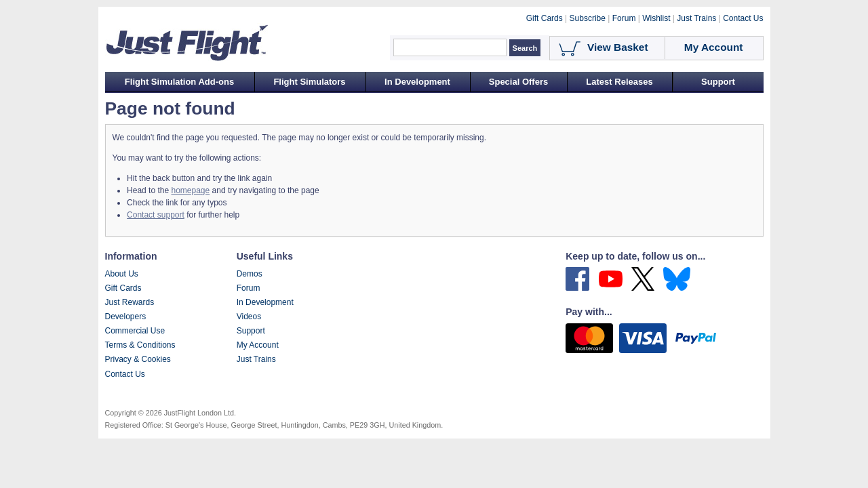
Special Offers (518, 82)
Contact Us (125, 374)
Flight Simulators (309, 82)
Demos (250, 274)
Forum (249, 288)
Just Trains (256, 359)
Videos (249, 317)
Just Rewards (130, 302)
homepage (190, 190)
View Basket (618, 47)
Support (718, 82)
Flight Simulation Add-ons (179, 82)
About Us (122, 274)
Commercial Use (135, 331)
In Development (417, 82)
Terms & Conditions (140, 345)
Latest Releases (619, 82)
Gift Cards (123, 288)
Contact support (156, 215)
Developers (126, 317)
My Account (258, 345)
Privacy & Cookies (138, 359)
